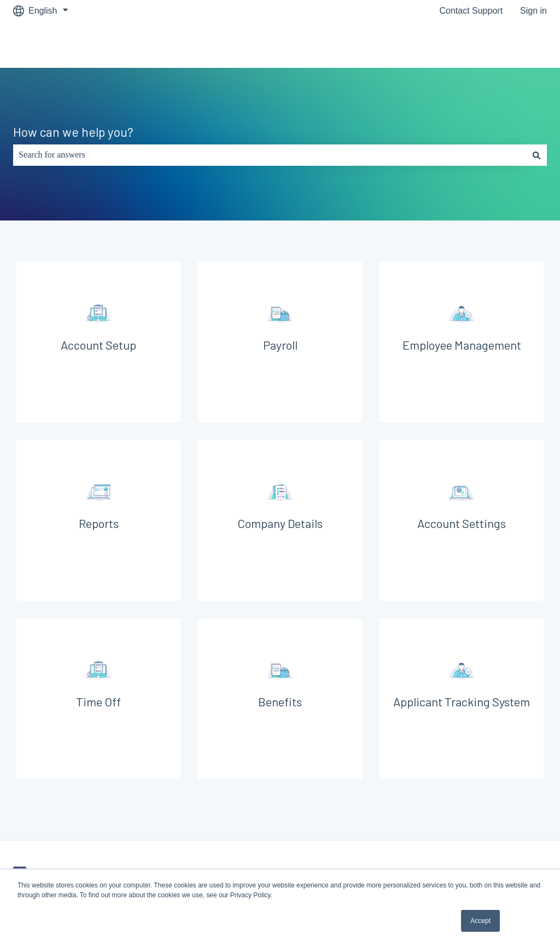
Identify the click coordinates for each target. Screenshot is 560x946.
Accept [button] (480, 921)
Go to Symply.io (505, 45)
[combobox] (270, 155)
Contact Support (471, 11)
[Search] (536, 155)
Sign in (533, 11)
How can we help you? (73, 132)
